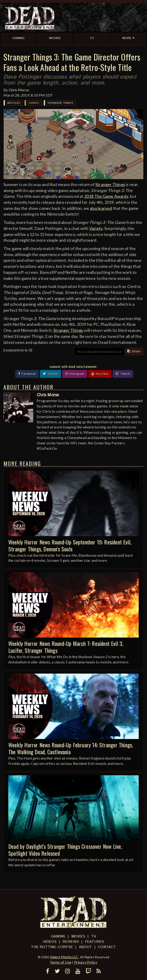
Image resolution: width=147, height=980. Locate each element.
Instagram (75, 374)
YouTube (100, 374)
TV (94, 936)
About (85, 947)
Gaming (34, 103)
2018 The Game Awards (106, 196)
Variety (96, 228)
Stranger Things (60, 103)
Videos (50, 942)
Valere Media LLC (64, 957)
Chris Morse (19, 90)
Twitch (123, 374)
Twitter (51, 374)
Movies (78, 936)
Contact (107, 947)
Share (134, 351)
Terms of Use (61, 962)
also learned (101, 208)
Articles (14, 103)
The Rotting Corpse (52, 947)
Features (95, 942)
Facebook (27, 374)
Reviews (71, 942)
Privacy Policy (86, 962)
